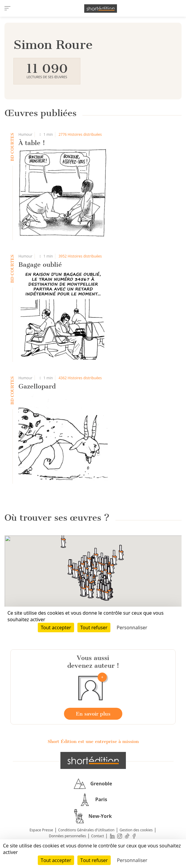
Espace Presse (41, 830)
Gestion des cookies (136, 830)
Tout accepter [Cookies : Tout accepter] (56, 860)
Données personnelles (67, 836)
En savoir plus (93, 714)
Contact (97, 836)
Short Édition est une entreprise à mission (93, 741)
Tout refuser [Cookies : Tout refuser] (94, 860)
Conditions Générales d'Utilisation (86, 830)
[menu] (7, 8)
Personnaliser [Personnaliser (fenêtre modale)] (132, 860)
